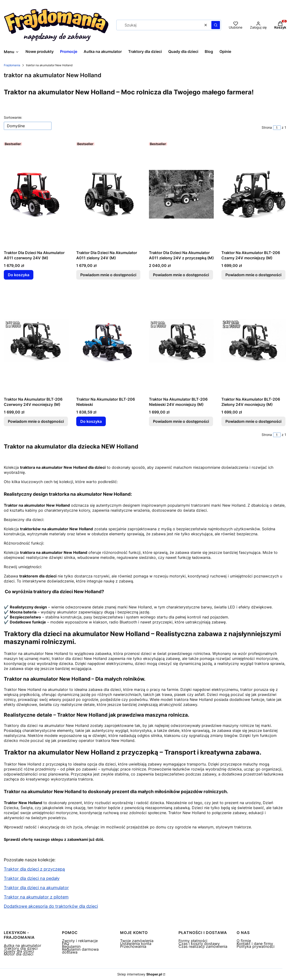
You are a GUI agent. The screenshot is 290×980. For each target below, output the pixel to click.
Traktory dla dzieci (21, 948)
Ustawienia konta (136, 944)
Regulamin (71, 946)
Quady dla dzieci (19, 951)
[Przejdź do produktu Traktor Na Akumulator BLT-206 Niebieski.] (109, 341)
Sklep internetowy (140, 974)
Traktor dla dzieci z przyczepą (34, 869)
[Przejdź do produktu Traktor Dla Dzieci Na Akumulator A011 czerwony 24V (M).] (36, 194)
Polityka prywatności (256, 946)
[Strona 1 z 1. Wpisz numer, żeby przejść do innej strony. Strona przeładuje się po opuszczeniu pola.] (277, 128)
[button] (216, 25)
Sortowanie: (13, 117)
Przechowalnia (133, 946)
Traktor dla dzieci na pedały (32, 878)
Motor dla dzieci (19, 954)
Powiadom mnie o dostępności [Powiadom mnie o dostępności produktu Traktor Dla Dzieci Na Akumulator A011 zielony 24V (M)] (108, 275)
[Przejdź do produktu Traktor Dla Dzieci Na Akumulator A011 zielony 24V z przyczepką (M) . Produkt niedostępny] (181, 194)
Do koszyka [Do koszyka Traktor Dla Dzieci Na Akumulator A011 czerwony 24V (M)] (19, 275)
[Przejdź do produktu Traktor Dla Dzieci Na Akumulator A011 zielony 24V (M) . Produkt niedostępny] (109, 194)
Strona (267, 128)
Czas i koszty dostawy (199, 944)
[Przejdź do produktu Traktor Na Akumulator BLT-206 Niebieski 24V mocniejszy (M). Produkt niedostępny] (181, 341)
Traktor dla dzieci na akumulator (36, 888)
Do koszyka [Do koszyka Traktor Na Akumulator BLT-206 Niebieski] (91, 421)
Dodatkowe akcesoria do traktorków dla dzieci (51, 906)
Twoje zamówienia (137, 941)
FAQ (66, 944)
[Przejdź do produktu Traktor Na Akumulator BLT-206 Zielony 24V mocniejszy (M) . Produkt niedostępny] (254, 341)
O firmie (244, 941)
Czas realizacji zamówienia (203, 946)
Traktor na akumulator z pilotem (36, 897)
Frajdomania (12, 65)
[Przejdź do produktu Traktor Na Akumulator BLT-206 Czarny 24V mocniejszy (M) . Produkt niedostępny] (254, 194)
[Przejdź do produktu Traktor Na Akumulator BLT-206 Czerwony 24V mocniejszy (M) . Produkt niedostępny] (36, 341)
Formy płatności (193, 941)
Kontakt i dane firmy (255, 944)
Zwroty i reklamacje (80, 941)
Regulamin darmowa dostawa (80, 951)
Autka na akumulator (23, 945)
